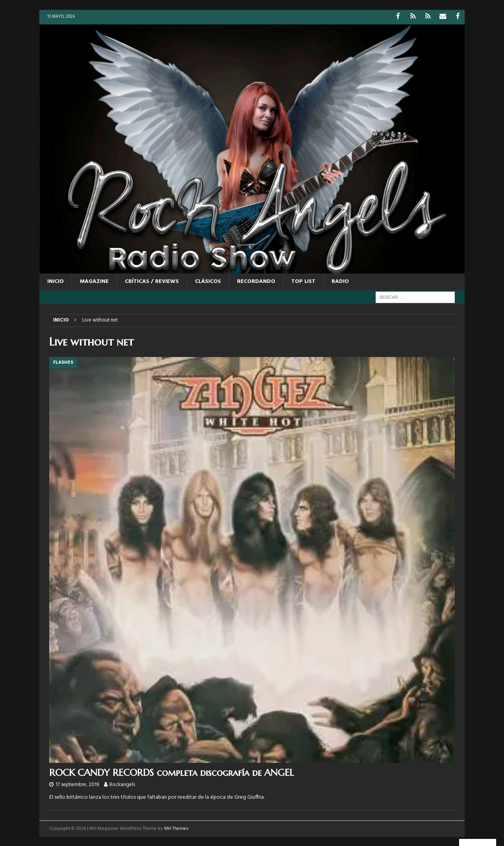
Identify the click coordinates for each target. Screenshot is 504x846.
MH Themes (176, 828)
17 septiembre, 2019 (77, 784)
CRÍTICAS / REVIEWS (152, 281)
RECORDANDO (256, 281)
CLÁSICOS (208, 281)
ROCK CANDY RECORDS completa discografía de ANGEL (171, 772)
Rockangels (122, 784)
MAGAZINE (94, 281)
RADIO (340, 281)
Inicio (56, 281)
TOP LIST (303, 281)
